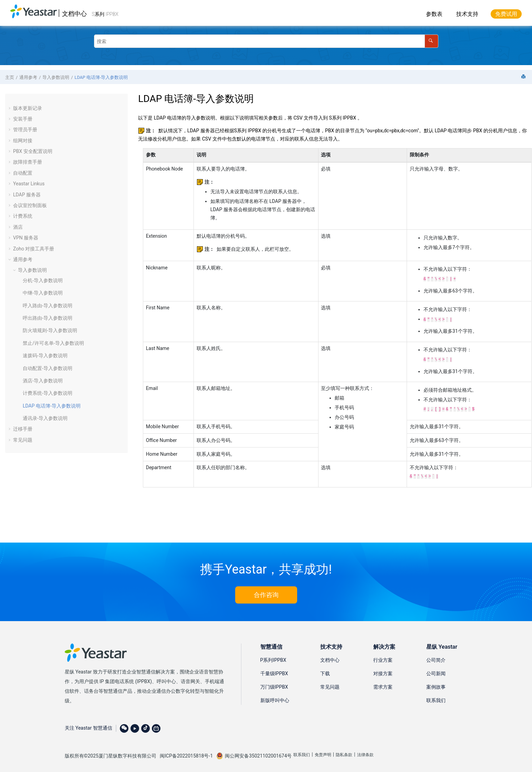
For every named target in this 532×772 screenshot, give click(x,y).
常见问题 (23, 440)
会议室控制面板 (30, 205)
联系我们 (436, 697)
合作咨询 (266, 591)
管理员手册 (25, 130)
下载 (325, 670)
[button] (10, 108)
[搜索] (431, 41)
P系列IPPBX (273, 657)
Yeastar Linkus (29, 184)
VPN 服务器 (26, 238)
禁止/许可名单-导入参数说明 (53, 343)
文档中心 (74, 14)
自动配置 (23, 173)
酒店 (18, 227)
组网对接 (23, 141)
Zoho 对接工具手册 (34, 249)
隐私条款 (344, 751)
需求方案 (383, 683)
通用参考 (28, 77)
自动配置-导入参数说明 (48, 368)
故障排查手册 (28, 162)
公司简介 (436, 657)
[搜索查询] (266, 41)
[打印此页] (524, 77)
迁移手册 (23, 429)
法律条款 (365, 751)
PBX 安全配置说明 (33, 151)
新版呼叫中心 (275, 697)
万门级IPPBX (274, 683)
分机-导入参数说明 (43, 280)
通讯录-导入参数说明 (45, 418)
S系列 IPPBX (105, 14)
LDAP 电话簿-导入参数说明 (101, 77)
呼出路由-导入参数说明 (48, 318)
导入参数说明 (56, 77)
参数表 (434, 14)
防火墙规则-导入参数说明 (50, 330)
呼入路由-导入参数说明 (48, 306)
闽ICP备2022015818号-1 (186, 752)
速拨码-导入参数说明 (45, 356)
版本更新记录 (28, 108)
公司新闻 (436, 670)
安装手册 (23, 119)
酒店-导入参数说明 (43, 381)
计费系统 (23, 216)
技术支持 (467, 14)
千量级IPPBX (274, 670)
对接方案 (383, 670)
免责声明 (323, 751)
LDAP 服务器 (27, 195)
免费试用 (506, 14)
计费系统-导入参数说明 (48, 393)
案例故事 (436, 683)
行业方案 (383, 657)
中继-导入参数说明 (43, 293)
